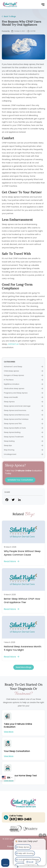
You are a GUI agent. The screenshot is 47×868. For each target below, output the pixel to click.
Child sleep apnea (23, 371)
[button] (43, 5)
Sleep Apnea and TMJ (23, 424)
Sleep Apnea (23, 402)
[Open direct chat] (40, 835)
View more (9, 732)
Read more (12, 561)
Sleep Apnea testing (23, 432)
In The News (23, 380)
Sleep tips (23, 445)
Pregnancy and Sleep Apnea (23, 393)
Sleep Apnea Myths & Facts (23, 428)
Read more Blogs (24, 667)
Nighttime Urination (23, 384)
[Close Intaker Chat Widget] (44, 835)
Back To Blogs (9, 16)
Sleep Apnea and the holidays (23, 419)
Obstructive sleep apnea (23, 388)
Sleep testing (23, 441)
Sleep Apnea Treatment (23, 437)
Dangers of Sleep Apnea (23, 375)
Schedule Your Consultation (20, 480)
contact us (13, 344)
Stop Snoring (23, 450)
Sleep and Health (23, 397)
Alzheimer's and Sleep (23, 367)
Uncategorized (23, 454)
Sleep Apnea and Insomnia (23, 410)
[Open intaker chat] (18, 867)
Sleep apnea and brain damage (23, 406)
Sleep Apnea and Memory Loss (23, 415)
